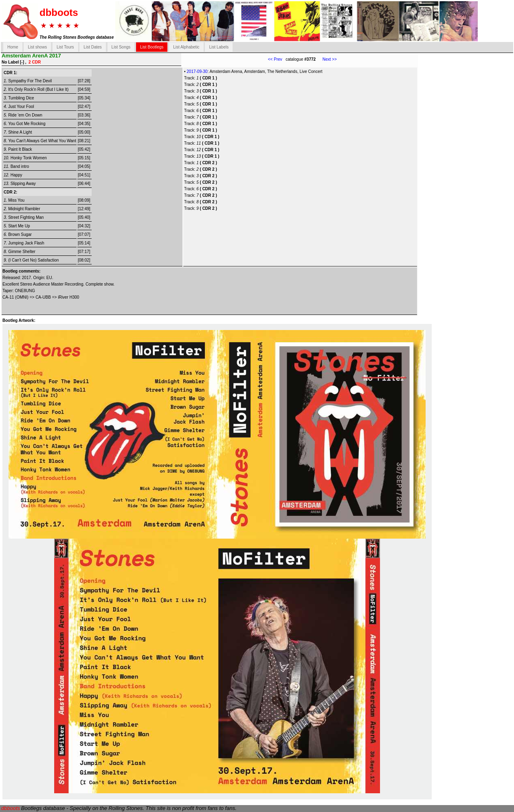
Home (13, 47)
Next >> (326, 59)
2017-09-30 (197, 72)
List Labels (219, 47)
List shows (37, 47)
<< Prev (275, 59)
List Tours (65, 47)
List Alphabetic (186, 47)
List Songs (121, 47)
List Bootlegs (152, 47)
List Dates (92, 47)
